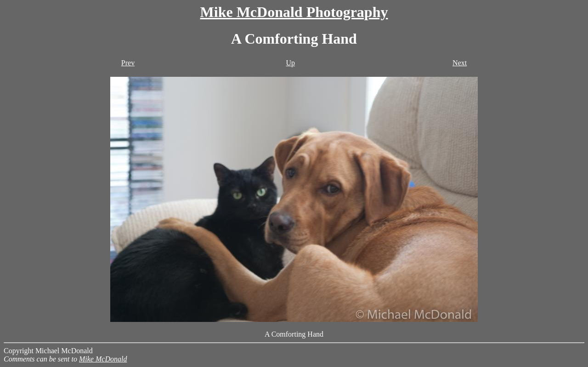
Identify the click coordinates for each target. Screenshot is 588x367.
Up (290, 63)
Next (460, 63)
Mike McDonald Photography (294, 12)
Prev (128, 63)
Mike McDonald (103, 359)
